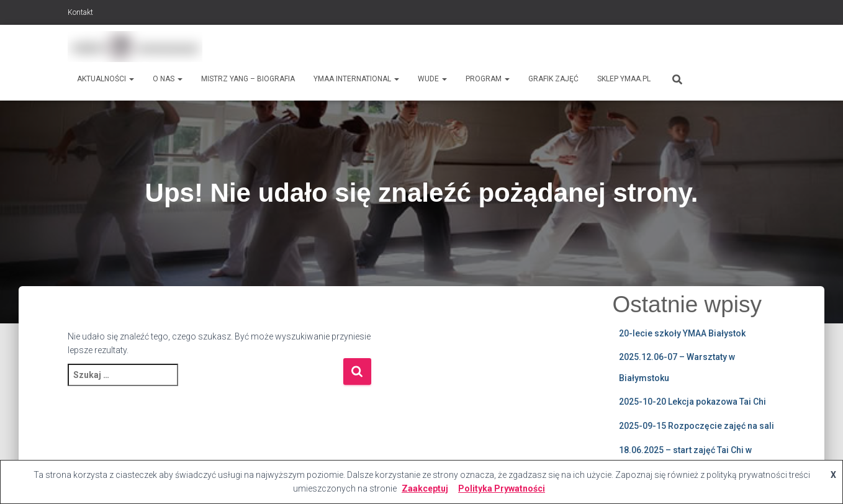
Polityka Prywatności (502, 488)
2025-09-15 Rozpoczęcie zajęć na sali (696, 426)
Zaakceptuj (425, 488)
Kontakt (80, 12)
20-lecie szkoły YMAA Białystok (682, 333)
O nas (168, 79)
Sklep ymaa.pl (624, 79)
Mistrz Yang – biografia (248, 79)
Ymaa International (356, 79)
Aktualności (106, 79)
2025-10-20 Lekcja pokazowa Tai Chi (692, 402)
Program (488, 79)
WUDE (432, 79)
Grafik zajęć (553, 79)
